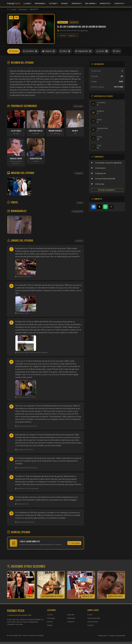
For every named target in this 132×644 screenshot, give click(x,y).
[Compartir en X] (99, 207)
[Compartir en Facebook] (94, 207)
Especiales (76, 3)
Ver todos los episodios (107, 190)
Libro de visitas (93, 622)
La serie (27, 3)
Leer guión (74, 543)
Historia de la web (94, 618)
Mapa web (102, 636)
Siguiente (73, 35)
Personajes (40, 3)
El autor (90, 615)
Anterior (62, 35)
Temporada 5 (23, 9)
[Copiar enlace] (111, 207)
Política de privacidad (117, 636)
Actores (53, 3)
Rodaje (64, 3)
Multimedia (90, 3)
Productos (105, 3)
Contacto (119, 3)
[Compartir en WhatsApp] (105, 207)
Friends (14, 3)
